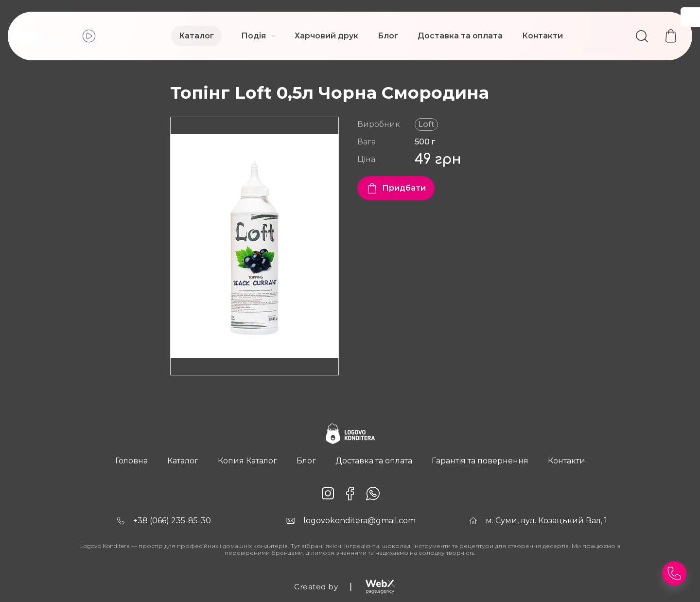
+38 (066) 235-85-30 (172, 521)
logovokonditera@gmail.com (359, 521)
